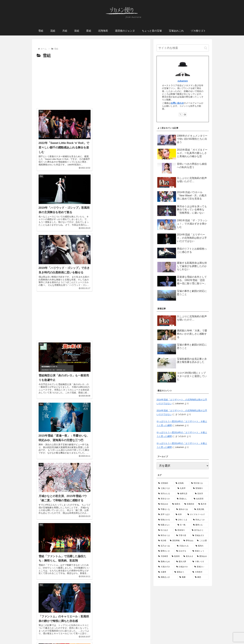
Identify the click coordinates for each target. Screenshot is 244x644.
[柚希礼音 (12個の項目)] (185, 494)
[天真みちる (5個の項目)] (185, 546)
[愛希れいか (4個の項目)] (166, 551)
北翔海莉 (99, 630)
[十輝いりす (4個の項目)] (200, 562)
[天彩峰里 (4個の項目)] (163, 556)
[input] (183, 48)
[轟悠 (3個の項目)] (201, 577)
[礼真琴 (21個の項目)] (184, 488)
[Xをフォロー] (181, 115)
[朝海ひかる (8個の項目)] (165, 520)
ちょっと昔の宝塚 (140, 630)
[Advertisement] (91, 83)
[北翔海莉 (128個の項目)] (165, 483)
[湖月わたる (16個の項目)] (166, 494)
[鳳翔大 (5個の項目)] (201, 546)
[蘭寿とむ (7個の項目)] (200, 525)
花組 (66, 630)
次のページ (91, 593)
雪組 (58, 630)
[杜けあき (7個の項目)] (165, 530)
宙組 (74, 630)
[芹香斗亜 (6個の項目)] (183, 536)
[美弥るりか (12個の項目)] (166, 499)
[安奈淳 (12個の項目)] (201, 494)
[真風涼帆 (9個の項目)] (201, 509)
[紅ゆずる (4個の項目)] (183, 551)
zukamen (183, 81)
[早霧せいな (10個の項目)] (166, 509)
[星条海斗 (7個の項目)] (182, 530)
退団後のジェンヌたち (117, 630)
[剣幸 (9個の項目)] (180, 515)
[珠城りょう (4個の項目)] (200, 551)
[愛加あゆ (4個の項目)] (202, 556)
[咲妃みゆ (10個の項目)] (164, 504)
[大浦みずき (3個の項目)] (166, 567)
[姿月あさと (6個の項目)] (199, 530)
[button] (206, 48)
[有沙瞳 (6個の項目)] (162, 541)
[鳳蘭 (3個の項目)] (185, 577)
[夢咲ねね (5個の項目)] (189, 541)
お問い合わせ (177, 103)
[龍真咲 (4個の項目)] (176, 556)
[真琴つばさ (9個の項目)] (165, 515)
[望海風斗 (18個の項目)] (200, 488)
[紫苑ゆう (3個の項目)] (182, 572)
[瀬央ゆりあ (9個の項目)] (184, 509)
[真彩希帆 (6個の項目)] (175, 541)
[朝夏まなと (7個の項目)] (166, 525)
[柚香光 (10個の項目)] (177, 504)
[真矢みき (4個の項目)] (189, 556)
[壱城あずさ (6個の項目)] (200, 536)
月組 (81, 630)
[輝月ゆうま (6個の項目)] (166, 536)
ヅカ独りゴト (175, 630)
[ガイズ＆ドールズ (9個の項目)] (197, 515)
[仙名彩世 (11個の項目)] (200, 499)
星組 (89, 630)
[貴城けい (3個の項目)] (201, 567)
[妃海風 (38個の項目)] (182, 483)
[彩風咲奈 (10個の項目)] (190, 504)
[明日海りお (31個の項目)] (199, 483)
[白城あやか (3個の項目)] (184, 567)
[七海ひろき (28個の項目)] (166, 488)
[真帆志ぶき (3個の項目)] (167, 577)
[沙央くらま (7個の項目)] (183, 520)
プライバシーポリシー (122, 634)
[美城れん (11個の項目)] (184, 499)
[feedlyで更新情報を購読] (185, 115)
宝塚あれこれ (159, 630)
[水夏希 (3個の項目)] (165, 572)
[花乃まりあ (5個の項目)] (166, 546)
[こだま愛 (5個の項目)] (202, 541)
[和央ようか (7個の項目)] (200, 520)
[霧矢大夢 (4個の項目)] (183, 562)
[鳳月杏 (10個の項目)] (203, 504)
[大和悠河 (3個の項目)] (200, 572)
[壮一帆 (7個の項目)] (184, 525)
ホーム (50, 630)
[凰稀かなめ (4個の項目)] (166, 562)
